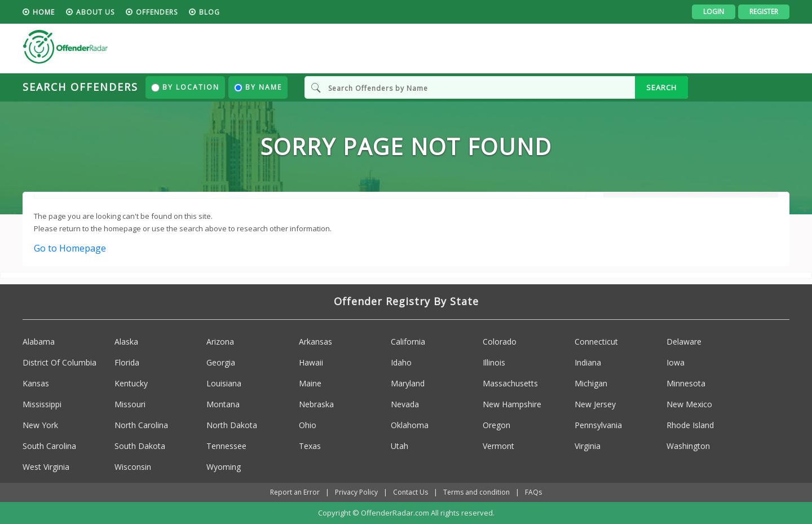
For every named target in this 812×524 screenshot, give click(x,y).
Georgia (221, 362)
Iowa (676, 362)
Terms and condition (476, 492)
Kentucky (131, 383)
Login (714, 12)
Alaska (126, 342)
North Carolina (141, 425)
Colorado (500, 342)
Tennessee (226, 446)
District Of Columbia (59, 362)
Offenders (157, 12)
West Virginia (46, 467)
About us (95, 12)
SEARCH (661, 87)
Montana (223, 404)
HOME (44, 12)
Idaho (401, 362)
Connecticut (596, 342)
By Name (258, 87)
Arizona (220, 342)
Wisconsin (133, 467)
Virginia (588, 446)
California (408, 342)
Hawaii (311, 362)
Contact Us (411, 492)
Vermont (498, 446)
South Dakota (140, 446)
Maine (310, 383)
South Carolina (49, 446)
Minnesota (686, 383)
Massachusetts (510, 383)
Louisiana (224, 383)
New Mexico (689, 404)
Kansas (36, 383)
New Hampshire (512, 404)
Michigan (591, 383)
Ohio (308, 425)
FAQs (533, 492)
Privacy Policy (356, 492)
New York (40, 425)
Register (764, 12)
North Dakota (232, 425)
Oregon (497, 425)
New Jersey (595, 404)
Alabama (39, 342)
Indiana (588, 362)
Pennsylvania (598, 425)
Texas (310, 446)
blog (209, 12)
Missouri (130, 404)
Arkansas (315, 342)
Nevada (405, 404)
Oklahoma (410, 425)
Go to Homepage (70, 248)
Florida (127, 362)
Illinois (494, 362)
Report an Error (295, 492)
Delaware (684, 342)
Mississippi (42, 404)
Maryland (408, 383)
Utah (400, 446)
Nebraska (316, 404)
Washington (688, 446)
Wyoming (224, 467)
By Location (185, 87)
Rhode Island (690, 425)
